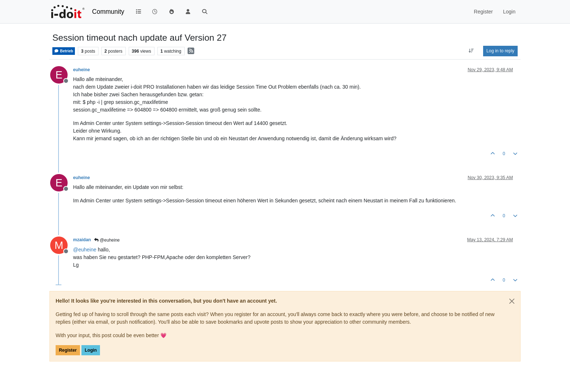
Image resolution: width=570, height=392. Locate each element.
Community (108, 12)
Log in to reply (500, 51)
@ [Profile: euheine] (85, 250)
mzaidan (82, 240)
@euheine (107, 240)
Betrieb (64, 51)
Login (91, 350)
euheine (81, 70)
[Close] (512, 301)
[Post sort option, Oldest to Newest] (471, 51)
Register (68, 350)
